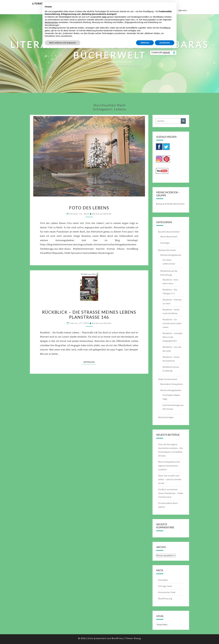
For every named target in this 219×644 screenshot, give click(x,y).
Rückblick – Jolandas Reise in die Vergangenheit (172, 337)
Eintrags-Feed (165, 586)
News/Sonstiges (166, 417)
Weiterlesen (90, 362)
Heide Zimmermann (168, 379)
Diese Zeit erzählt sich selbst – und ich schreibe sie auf (170, 479)
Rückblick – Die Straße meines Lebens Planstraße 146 (89, 315)
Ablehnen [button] (145, 43)
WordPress (117, 638)
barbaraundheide (102, 214)
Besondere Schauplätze (172, 384)
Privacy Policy (162, 625)
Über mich (183, 10)
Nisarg (137, 638)
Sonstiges (165, 243)
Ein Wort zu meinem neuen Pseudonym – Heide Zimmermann (171, 493)
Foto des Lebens (89, 208)
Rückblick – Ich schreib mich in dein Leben (172, 323)
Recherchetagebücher (171, 255)
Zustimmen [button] (165, 43)
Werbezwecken (51, 22)
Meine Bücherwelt (169, 237)
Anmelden (163, 580)
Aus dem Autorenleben (169, 232)
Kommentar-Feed (167, 592)
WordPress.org (165, 599)
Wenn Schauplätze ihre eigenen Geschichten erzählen (169, 466)
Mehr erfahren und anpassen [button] (63, 43)
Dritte (104, 17)
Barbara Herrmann (167, 250)
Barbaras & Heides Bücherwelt (170, 204)
